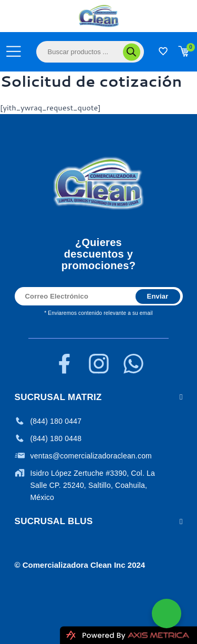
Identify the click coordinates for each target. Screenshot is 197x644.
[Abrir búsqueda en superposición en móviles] (90, 52)
